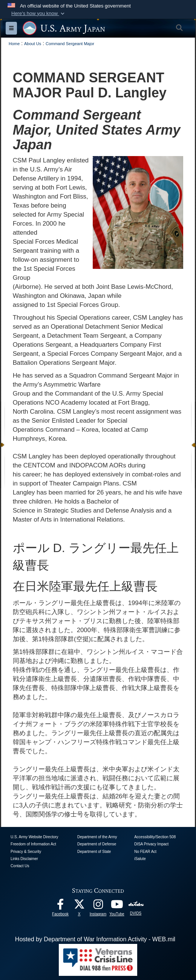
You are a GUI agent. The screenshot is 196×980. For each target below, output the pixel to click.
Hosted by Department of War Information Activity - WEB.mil (95, 939)
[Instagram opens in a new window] (98, 906)
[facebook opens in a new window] (60, 906)
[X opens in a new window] (79, 906)
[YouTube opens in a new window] (117, 906)
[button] (39, 14)
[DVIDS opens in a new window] (136, 904)
